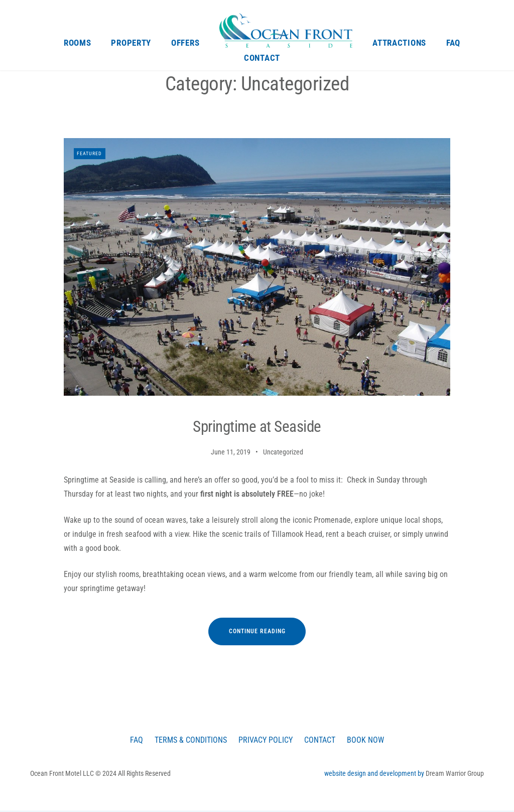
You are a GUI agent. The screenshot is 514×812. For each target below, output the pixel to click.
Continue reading (268, 636)
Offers (185, 43)
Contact (262, 58)
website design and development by (375, 774)
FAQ (453, 43)
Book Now (371, 740)
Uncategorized (283, 452)
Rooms (78, 43)
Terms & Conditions (187, 740)
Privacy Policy (266, 740)
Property (131, 43)
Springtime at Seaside (257, 427)
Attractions (399, 43)
